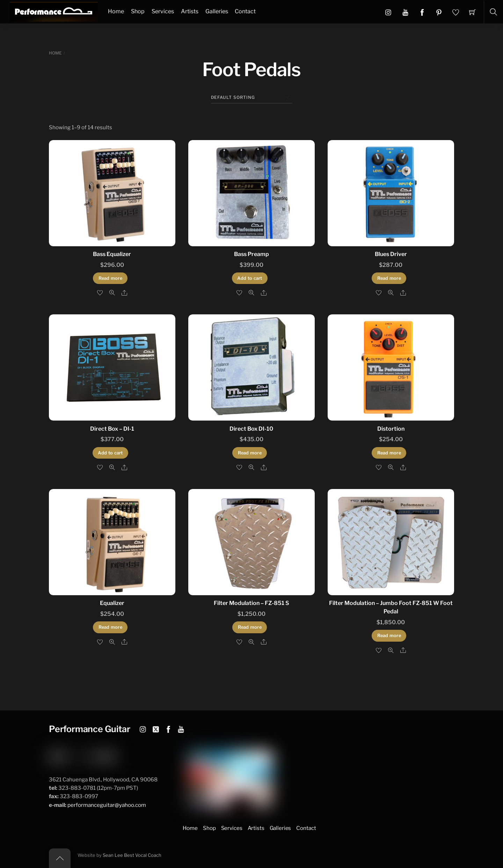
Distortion (391, 429)
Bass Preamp (251, 254)
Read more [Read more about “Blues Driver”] (389, 278)
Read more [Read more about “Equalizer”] (110, 627)
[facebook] (168, 728)
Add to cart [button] (250, 278)
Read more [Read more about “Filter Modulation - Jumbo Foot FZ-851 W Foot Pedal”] (389, 636)
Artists (190, 11)
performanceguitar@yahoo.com (107, 805)
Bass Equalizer (112, 254)
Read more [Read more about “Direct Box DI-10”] (250, 453)
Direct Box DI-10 (251, 429)
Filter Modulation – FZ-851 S (251, 603)
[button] (405, 12)
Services (163, 11)
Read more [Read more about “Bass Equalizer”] (110, 278)
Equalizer (112, 603)
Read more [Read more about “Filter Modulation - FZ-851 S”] (250, 627)
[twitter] (156, 728)
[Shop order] (252, 98)
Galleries (217, 11)
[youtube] (181, 728)
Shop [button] (209, 828)
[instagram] (143, 728)
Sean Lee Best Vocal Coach (132, 855)
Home (116, 11)
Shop (138, 11)
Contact (245, 11)
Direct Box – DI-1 (112, 429)
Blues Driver (391, 254)
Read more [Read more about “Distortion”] (389, 453)
